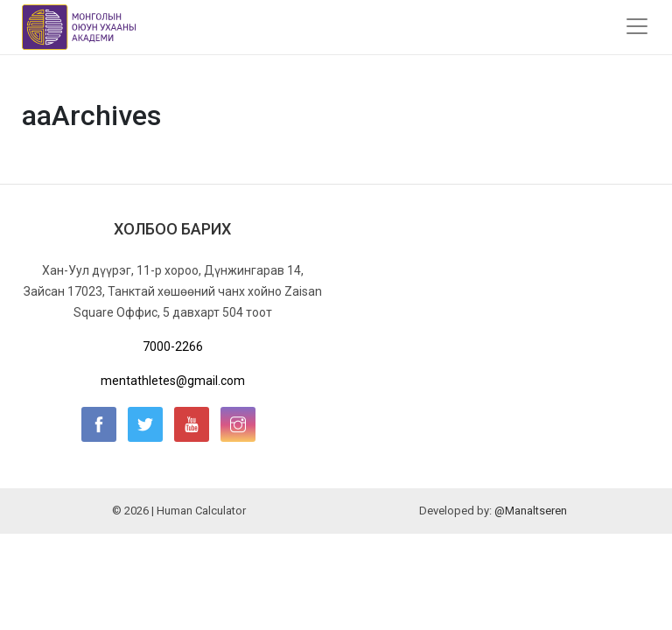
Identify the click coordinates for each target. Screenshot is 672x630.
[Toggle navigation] (637, 26)
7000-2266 (173, 346)
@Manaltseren (531, 511)
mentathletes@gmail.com (173, 381)
